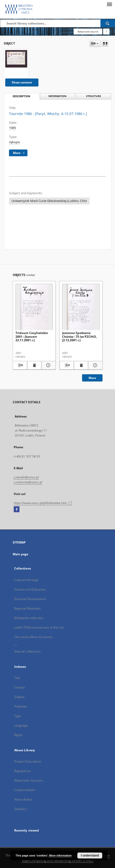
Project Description (28, 761)
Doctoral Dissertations (30, 599)
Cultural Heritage (26, 580)
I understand (90, 855)
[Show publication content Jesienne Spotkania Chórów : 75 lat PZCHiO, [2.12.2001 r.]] (81, 365)
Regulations (22, 771)
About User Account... (30, 780)
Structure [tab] (94, 96)
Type (18, 716)
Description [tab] (21, 96)
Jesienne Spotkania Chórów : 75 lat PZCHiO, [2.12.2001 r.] (79, 336)
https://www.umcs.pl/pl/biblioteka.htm (43, 503)
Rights (19, 735)
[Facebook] (17, 509)
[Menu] (109, 4)
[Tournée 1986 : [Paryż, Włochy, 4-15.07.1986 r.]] (16, 59)
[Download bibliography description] (20, 365)
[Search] (108, 23)
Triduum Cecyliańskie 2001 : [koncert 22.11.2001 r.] (32, 336)
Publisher (21, 706)
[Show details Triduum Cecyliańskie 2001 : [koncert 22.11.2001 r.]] (48, 365)
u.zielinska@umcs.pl (28, 482)
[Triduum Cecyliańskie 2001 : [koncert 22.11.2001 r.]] (34, 307)
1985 (12, 128)
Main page (21, 554)
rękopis (14, 142)
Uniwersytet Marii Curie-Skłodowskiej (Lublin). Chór (49, 201)
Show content (22, 82)
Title (17, 678)
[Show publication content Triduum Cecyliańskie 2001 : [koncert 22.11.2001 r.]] (34, 365)
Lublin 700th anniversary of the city (39, 627)
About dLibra (23, 799)
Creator (20, 687)
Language (21, 725)
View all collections (27, 651)
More (92, 378)
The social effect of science (33, 637)
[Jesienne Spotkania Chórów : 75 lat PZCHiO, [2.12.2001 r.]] (81, 307)
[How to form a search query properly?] (106, 31)
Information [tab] (57, 96)
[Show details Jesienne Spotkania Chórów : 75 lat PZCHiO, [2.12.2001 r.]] (94, 365)
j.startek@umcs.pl (26, 477)
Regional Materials (27, 608)
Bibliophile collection (29, 618)
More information (60, 855)
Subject (19, 697)
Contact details (25, 790)
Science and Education (30, 589)
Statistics (21, 809)
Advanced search (88, 31)
